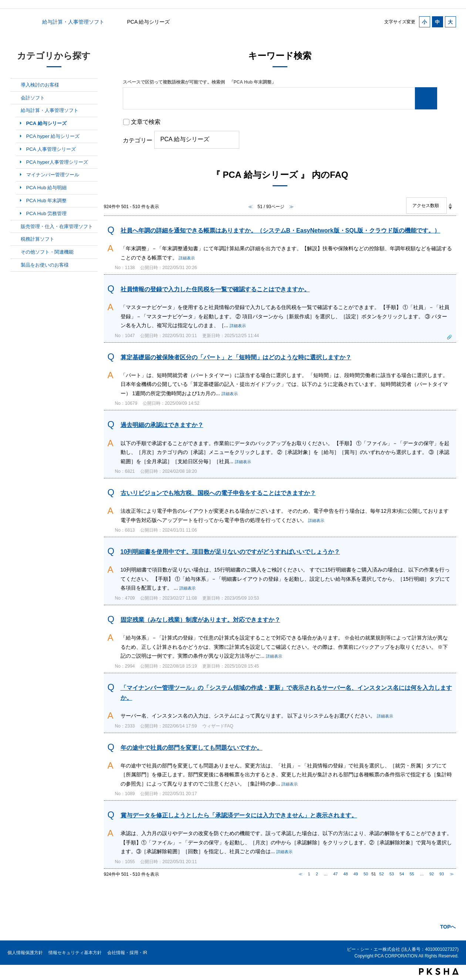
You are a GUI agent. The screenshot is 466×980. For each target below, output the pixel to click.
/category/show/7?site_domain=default (16, 111)
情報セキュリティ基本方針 (75, 953)
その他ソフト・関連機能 (47, 252)
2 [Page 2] (317, 874)
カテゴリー (138, 140)
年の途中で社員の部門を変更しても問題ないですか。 (192, 748)
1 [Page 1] (309, 874)
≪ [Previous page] (300, 874)
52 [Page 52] (382, 874)
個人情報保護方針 (25, 953)
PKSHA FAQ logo (439, 971)
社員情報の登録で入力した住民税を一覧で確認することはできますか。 (215, 289)
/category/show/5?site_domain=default (16, 85)
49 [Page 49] (356, 874)
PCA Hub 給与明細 (47, 188)
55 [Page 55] (412, 874)
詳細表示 (187, 258)
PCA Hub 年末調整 (47, 201)
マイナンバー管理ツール (53, 175)
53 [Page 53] (392, 874)
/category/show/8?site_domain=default (16, 227)
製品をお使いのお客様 (45, 265)
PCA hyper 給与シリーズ (53, 136)
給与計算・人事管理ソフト (73, 22)
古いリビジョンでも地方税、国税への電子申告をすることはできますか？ (218, 493)
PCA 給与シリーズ (46, 123)
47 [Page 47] (335, 874)
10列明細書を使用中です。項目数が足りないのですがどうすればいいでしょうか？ (230, 552)
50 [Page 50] (366, 874)
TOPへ (448, 927)
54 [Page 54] (402, 874)
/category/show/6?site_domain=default (16, 98)
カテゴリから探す (15, 22)
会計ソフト (33, 98)
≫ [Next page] (452, 874)
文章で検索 (146, 122)
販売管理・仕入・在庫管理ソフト (57, 226)
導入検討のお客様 (40, 85)
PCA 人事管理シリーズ (51, 149)
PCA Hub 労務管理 (47, 213)
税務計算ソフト (38, 239)
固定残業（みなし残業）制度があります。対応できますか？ (200, 620)
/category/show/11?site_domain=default (16, 265)
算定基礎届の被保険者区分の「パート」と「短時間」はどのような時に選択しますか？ (236, 357)
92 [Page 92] (432, 874)
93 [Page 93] (442, 874)
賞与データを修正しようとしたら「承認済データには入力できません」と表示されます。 (239, 815)
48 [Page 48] (345, 874)
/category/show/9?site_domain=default (16, 239)
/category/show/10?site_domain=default (16, 252)
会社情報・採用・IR (127, 953)
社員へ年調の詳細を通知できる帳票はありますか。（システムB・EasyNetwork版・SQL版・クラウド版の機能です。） (281, 230)
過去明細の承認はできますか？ (162, 425)
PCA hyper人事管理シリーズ (57, 162)
